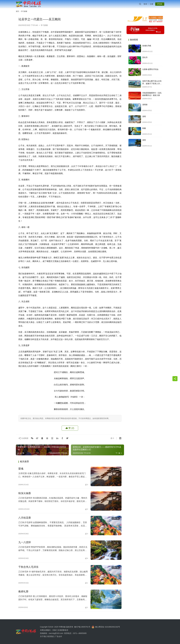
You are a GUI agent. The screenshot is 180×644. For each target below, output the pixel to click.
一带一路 (116, 494)
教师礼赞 (23, 592)
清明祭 (145, 105)
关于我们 (44, 636)
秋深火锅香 (25, 493)
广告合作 (58, 636)
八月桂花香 (25, 518)
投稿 (160, 4)
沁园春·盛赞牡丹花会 (150, 69)
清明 (144, 116)
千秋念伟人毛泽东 (28, 567)
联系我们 (51, 636)
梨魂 (21, 469)
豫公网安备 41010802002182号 (108, 627)
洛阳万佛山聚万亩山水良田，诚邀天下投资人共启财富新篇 (152, 83)
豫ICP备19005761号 (82, 627)
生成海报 (23, 438)
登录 (145, 4)
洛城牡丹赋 (147, 46)
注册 (151, 4)
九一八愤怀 (25, 542)
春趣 (144, 128)
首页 (17, 11)
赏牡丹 (145, 57)
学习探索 (44, 25)
